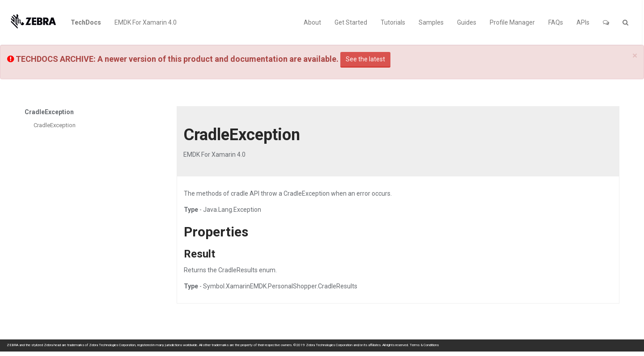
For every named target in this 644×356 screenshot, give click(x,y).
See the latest (365, 59)
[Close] (635, 56)
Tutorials (393, 22)
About (312, 22)
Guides (467, 22)
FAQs (556, 22)
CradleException (55, 125)
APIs (583, 22)
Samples (431, 22)
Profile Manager (512, 22)
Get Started (351, 22)
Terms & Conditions (424, 345)
